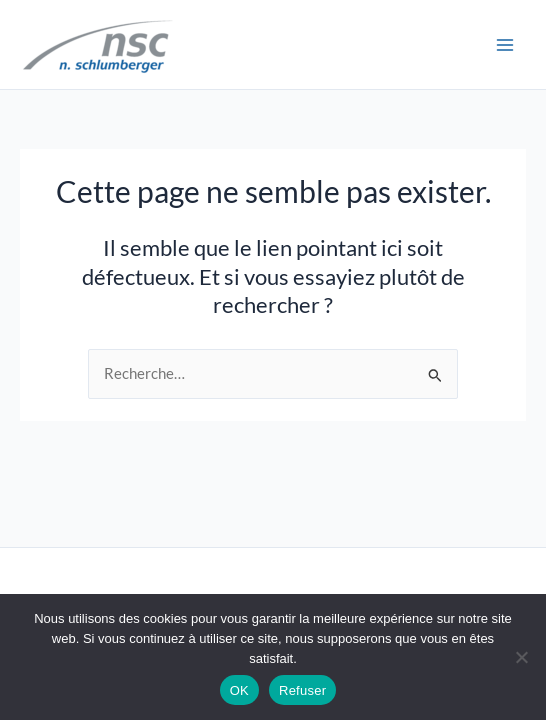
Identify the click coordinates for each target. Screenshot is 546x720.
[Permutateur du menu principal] (505, 45)
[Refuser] (521, 657)
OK (239, 690)
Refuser (302, 690)
